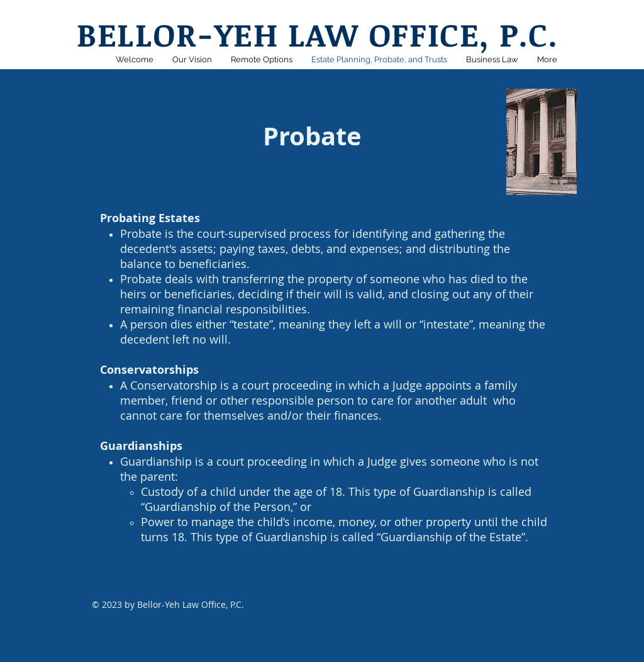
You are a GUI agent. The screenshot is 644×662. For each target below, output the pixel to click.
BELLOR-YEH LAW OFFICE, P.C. (317, 34)
